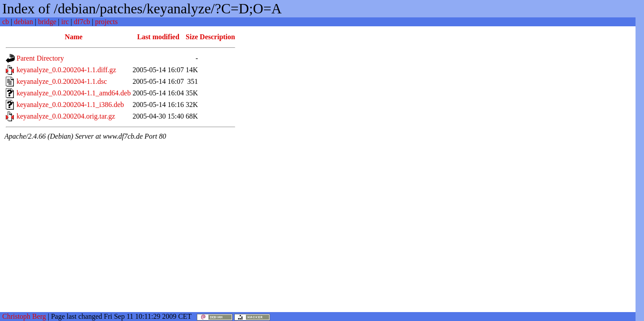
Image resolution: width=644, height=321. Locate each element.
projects (106, 22)
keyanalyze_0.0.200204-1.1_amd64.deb (74, 93)
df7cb (82, 22)
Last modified (158, 37)
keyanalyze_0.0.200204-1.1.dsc (62, 81)
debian (23, 22)
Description (218, 37)
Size (192, 37)
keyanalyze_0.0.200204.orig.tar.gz (66, 116)
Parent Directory (40, 58)
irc (65, 22)
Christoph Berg (24, 316)
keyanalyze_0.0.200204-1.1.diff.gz (66, 70)
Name (74, 37)
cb (6, 22)
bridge (47, 22)
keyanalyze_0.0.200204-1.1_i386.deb (70, 105)
